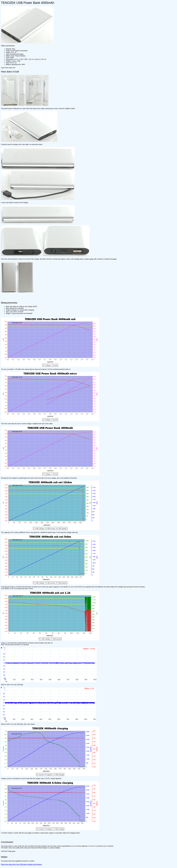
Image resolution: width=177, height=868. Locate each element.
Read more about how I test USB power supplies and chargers (21, 864)
